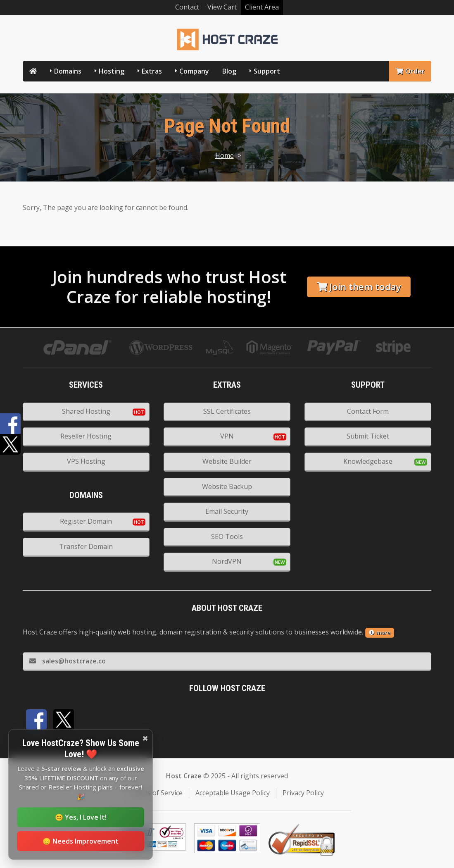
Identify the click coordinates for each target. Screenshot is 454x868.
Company (194, 71)
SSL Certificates (227, 411)
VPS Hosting (86, 461)
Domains (68, 71)
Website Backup (227, 486)
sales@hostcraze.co (68, 661)
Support (267, 71)
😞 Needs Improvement (81, 841)
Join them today (359, 287)
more (380, 632)
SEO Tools (227, 537)
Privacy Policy (303, 793)
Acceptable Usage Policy (233, 793)
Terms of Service (157, 793)
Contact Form (368, 411)
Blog (229, 71)
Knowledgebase (368, 461)
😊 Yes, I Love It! (81, 817)
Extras (152, 71)
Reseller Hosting (86, 436)
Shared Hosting (86, 411)
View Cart (222, 7)
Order (410, 71)
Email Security (227, 511)
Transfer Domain (86, 546)
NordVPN (227, 561)
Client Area (262, 7)
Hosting (112, 71)
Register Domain (86, 521)
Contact (187, 7)
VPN (227, 436)
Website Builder (227, 461)
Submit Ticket (368, 436)
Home (225, 155)
